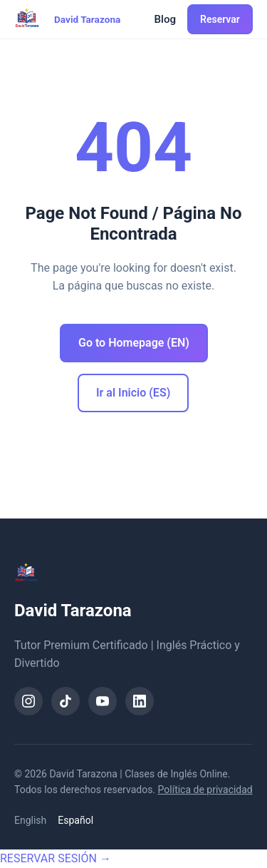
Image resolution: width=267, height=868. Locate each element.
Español (75, 820)
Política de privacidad (205, 790)
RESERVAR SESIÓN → (56, 858)
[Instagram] (28, 701)
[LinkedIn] (140, 701)
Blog (166, 19)
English (30, 820)
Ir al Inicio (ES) (133, 393)
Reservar (220, 19)
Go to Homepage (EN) (134, 343)
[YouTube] (103, 701)
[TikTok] (66, 701)
